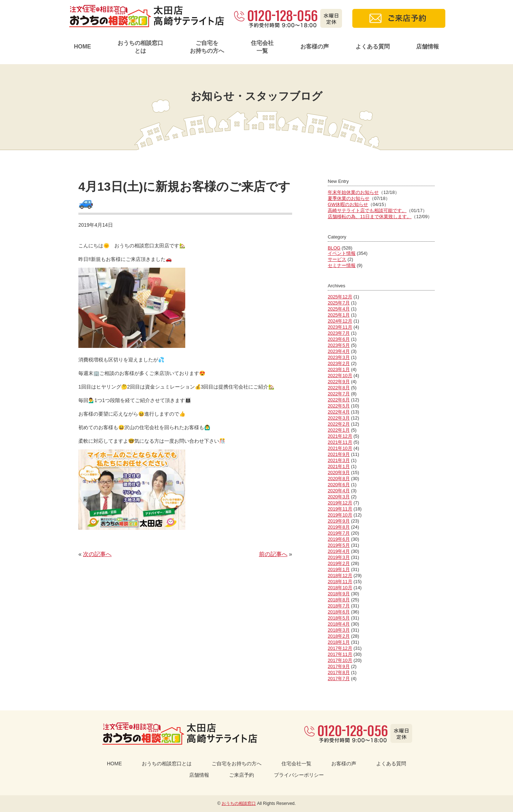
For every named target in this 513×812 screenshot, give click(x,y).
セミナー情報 (342, 265)
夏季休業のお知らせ (349, 198)
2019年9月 (339, 521)
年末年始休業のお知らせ (353, 192)
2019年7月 (339, 533)
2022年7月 (339, 394)
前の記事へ (273, 554)
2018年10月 (340, 588)
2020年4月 (339, 491)
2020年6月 (339, 485)
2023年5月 (339, 345)
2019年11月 (340, 509)
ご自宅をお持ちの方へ (207, 47)
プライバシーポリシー (299, 775)
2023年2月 (339, 363)
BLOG (334, 248)
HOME (82, 47)
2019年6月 (339, 539)
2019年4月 (339, 551)
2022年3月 (339, 418)
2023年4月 (339, 351)
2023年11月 (340, 327)
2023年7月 (339, 333)
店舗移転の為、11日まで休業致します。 (370, 217)
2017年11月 (340, 654)
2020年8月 (339, 479)
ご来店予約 (242, 775)
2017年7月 (339, 679)
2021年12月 (340, 436)
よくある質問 (373, 47)
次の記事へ (97, 554)
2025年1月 (339, 315)
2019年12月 (340, 503)
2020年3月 (339, 497)
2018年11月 (340, 582)
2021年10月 (340, 448)
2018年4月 (339, 624)
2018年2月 (339, 636)
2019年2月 (339, 563)
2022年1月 (339, 430)
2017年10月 (340, 660)
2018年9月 (339, 594)
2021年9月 (339, 454)
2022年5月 (339, 406)
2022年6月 (339, 400)
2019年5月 (339, 545)
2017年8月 (339, 672)
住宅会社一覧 (262, 47)
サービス (337, 259)
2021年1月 (339, 466)
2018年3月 (339, 630)
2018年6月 (339, 612)
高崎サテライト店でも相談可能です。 (367, 210)
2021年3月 (339, 460)
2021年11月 (340, 442)
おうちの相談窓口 (239, 803)
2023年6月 (339, 339)
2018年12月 (340, 575)
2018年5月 (339, 618)
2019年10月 (340, 515)
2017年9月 (339, 666)
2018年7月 (339, 606)
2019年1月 (339, 569)
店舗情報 (427, 47)
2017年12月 (340, 648)
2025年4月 (339, 309)
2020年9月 (339, 472)
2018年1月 (339, 642)
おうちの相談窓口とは (140, 47)
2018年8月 (339, 600)
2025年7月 (339, 303)
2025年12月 (340, 297)
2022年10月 (340, 376)
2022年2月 (339, 424)
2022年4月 (339, 412)
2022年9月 (339, 382)
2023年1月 (339, 369)
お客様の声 (315, 47)
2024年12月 (340, 321)
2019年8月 (339, 527)
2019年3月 (339, 557)
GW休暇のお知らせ (348, 204)
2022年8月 (339, 388)
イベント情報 (342, 253)
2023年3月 (339, 357)
